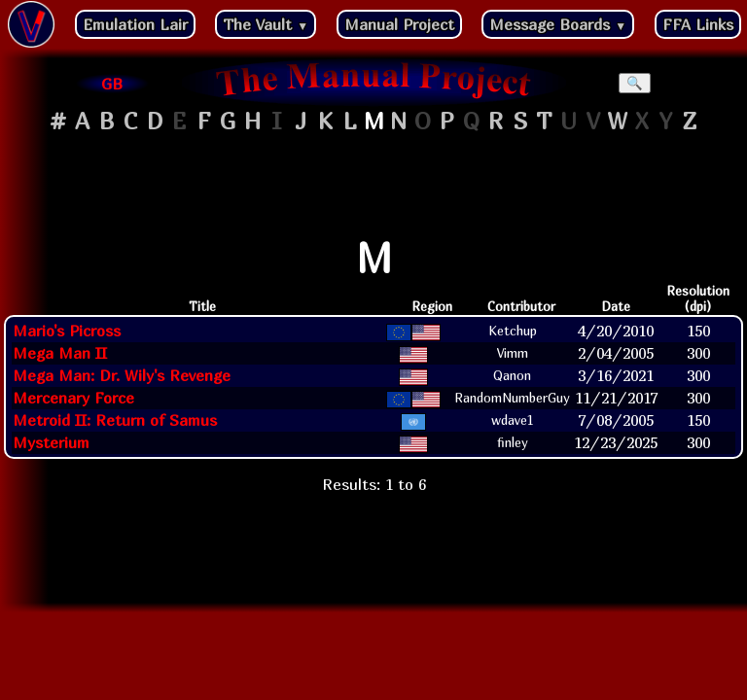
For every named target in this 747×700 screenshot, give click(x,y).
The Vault (266, 24)
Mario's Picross (67, 331)
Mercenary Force (73, 398)
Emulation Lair (135, 24)
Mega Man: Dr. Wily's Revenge (122, 375)
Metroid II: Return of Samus (115, 420)
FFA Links (698, 24)
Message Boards (558, 24)
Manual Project (399, 24)
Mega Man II (60, 353)
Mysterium (51, 442)
